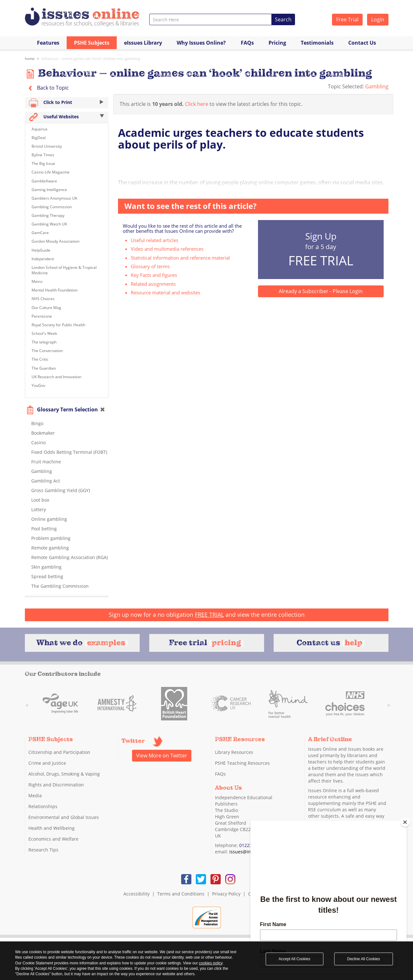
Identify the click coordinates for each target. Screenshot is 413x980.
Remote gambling (50, 548)
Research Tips (43, 850)
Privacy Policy (226, 894)
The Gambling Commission (60, 586)
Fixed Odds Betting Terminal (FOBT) (69, 452)
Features (48, 43)
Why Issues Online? (201, 43)
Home (30, 59)
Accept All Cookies (295, 959)
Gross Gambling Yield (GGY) (61, 490)
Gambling (377, 86)
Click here (197, 104)
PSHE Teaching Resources (242, 763)
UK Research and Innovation (56, 377)
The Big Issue (43, 163)
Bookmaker (43, 433)
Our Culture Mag (46, 308)
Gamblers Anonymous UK (54, 198)
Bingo (37, 423)
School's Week (44, 333)
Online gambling (49, 519)
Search (283, 19)
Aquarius (40, 129)
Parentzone (42, 316)
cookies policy (211, 963)
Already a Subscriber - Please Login (321, 291)
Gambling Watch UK (49, 224)
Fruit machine (46, 462)
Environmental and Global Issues (64, 817)
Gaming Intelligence (49, 190)
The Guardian (44, 368)
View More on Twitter (162, 755)
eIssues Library (143, 43)
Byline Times (43, 155)
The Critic (40, 359)
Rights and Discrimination (56, 785)
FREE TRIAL (209, 615)
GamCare (40, 233)
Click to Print (67, 103)
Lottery (39, 509)
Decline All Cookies (364, 959)
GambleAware (44, 181)
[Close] (405, 822)
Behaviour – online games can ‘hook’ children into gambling (91, 59)
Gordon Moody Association (55, 241)
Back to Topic (47, 88)
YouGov (38, 385)
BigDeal (39, 138)
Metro (37, 281)
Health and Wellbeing (52, 828)
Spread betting (47, 576)
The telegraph (44, 342)
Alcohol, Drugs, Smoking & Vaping (64, 774)
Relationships (43, 806)
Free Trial (347, 19)
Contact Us (362, 43)
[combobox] (211, 19)
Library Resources (234, 752)
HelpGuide (41, 250)
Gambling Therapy (48, 215)
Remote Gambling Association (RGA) (70, 557)
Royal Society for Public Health (58, 325)
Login (378, 19)
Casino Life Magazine (51, 172)
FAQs (247, 43)
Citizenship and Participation (59, 752)
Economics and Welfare (53, 839)
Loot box (40, 500)
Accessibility (136, 894)
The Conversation (47, 351)
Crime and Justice (47, 763)
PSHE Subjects (92, 43)
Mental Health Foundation (55, 290)
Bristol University (47, 146)
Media (35, 796)
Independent (43, 259)
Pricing (277, 43)
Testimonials (317, 43)
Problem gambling (51, 538)
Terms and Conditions (181, 894)
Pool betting (44, 529)
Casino (38, 442)
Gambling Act (46, 481)
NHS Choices (43, 299)
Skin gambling (46, 567)
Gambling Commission (52, 207)
